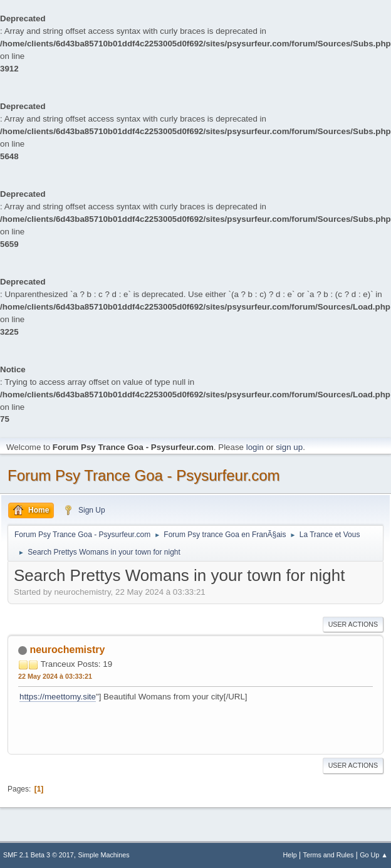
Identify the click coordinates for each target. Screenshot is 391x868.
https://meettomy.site (58, 697)
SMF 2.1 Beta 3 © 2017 (39, 855)
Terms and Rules (329, 855)
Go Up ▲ (374, 855)
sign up (289, 447)
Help (290, 855)
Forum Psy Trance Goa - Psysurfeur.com (144, 475)
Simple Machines (104, 855)
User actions (353, 624)
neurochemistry (67, 650)
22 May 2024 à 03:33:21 (55, 676)
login (255, 447)
